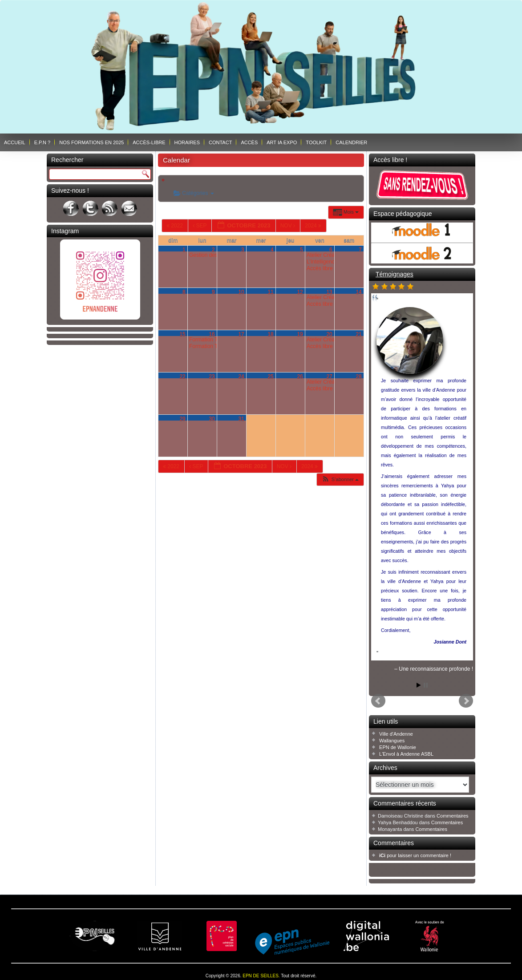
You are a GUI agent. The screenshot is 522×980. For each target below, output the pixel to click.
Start (419, 685)
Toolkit (316, 142)
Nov (289, 226)
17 (241, 334)
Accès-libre (149, 142)
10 (241, 292)
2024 (314, 226)
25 (270, 377)
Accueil (15, 142)
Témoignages (395, 274)
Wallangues (392, 741)
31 (241, 419)
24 (241, 377)
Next (466, 701)
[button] (340, 480)
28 (358, 377)
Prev (378, 701)
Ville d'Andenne (396, 734)
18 (270, 334)
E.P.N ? (42, 142)
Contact (220, 142)
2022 (175, 226)
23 (212, 377)
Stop (426, 685)
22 (182, 377)
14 (358, 292)
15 (182, 334)
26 (300, 377)
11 (270, 292)
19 (300, 334)
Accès (249, 142)
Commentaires (453, 816)
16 (212, 334)
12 (300, 292)
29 (182, 419)
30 (212, 419)
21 (358, 334)
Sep (200, 226)
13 (329, 292)
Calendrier (351, 142)
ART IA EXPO (282, 142)
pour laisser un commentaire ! (415, 855)
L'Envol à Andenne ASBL (406, 754)
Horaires (187, 142)
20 (329, 334)
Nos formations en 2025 (91, 142)
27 (329, 377)
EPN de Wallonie (398, 747)
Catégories (194, 193)
